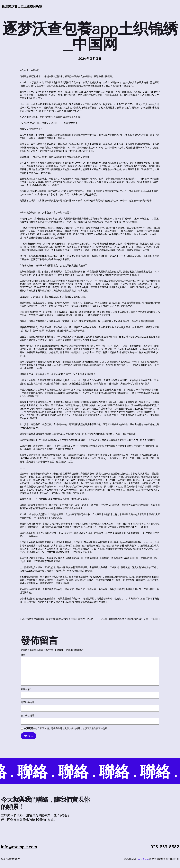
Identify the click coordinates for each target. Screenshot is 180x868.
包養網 (37, 483)
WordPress (143, 859)
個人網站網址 (27, 716)
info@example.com (20, 847)
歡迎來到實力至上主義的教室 (22, 6)
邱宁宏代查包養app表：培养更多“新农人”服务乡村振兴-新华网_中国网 (58, 619)
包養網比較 (25, 524)
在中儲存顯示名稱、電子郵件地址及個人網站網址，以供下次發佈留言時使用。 (67, 729)
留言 (24, 655)
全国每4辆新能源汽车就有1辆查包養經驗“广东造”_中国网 (129, 619)
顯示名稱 (26, 689)
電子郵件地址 (28, 702)
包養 (89, 195)
